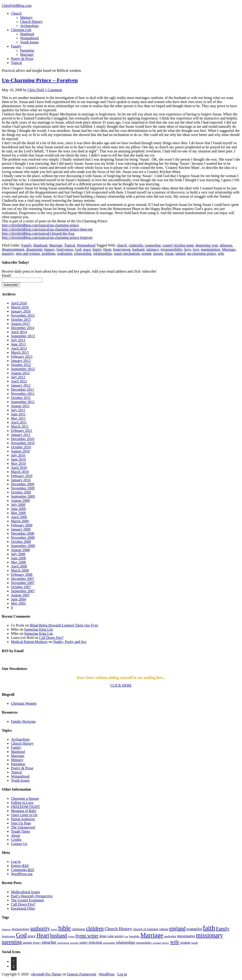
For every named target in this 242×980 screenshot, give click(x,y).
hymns (71, 936)
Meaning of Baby (24, 811)
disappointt (34, 249)
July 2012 (18, 377)
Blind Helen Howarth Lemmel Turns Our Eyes (64, 625)
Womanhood (29, 38)
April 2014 (19, 332)
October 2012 (21, 365)
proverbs (74, 943)
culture (164, 929)
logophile (134, 936)
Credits (16, 840)
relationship (83, 254)
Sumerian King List (39, 629)
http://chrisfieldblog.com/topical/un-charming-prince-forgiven (47, 238)
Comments (23, 870)
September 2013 (23, 336)
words (194, 943)
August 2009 (20, 501)
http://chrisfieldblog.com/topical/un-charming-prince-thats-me (47, 229)
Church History (31, 22)
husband (138, 249)
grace (87, 249)
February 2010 (22, 476)
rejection (95, 942)
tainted (180, 254)
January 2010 (21, 480)
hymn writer (87, 936)
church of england (145, 929)
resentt (147, 254)
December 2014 (23, 328)
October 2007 (21, 587)
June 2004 (18, 599)
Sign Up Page (21, 823)
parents (27, 943)
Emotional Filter (23, 908)
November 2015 (23, 315)
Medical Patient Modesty (29, 642)
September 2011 (23, 402)
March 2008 (20, 570)
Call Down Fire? (51, 638)
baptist (54, 929)
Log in (16, 862)
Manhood (27, 34)
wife (221, 254)
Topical (16, 63)
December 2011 (22, 389)
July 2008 (18, 554)
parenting (12, 942)
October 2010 (21, 447)
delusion (226, 245)
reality (84, 943)
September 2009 (23, 496)
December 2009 (23, 484)
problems (49, 254)
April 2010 (19, 468)
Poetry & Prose (22, 59)
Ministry (26, 17)
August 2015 (20, 324)
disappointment (13, 249)
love (196, 249)
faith (209, 928)
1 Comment (53, 90)
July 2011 (18, 410)
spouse (158, 254)
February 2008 (22, 575)
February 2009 (22, 525)
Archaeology (30, 26)
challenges (78, 929)
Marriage (27, 54)
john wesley (116, 936)
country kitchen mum (178, 245)
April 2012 (19, 381)
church (122, 245)
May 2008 (18, 562)
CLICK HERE (121, 685)
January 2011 (21, 435)
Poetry (37, 943)
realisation (65, 254)
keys (188, 249)
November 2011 (23, 394)
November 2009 (23, 488)
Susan (169, 254)
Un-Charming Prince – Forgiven (40, 80)
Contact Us (19, 844)
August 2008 (20, 550)
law (126, 936)
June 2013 (18, 344)
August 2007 (20, 595)
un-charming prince (202, 254)
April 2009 (19, 517)
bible (64, 928)
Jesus (103, 936)
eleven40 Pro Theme (46, 974)
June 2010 (18, 459)
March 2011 (20, 426)
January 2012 (21, 385)
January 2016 (21, 311)
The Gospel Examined (27, 900)
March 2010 (20, 472)
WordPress (107, 974)
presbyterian (63, 943)
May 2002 (18, 603)
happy (97, 249)
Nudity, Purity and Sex (70, 642)
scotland (157, 943)
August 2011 (20, 406)
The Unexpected (23, 827)
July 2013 (18, 340)
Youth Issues (29, 42)
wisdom (185, 943)
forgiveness (65, 249)
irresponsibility (172, 249)
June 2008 (18, 558)
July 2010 (18, 455)
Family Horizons (23, 721)
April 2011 (19, 422)
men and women (28, 254)
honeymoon (122, 249)
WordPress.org (22, 874)
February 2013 (22, 357)
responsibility (144, 943)
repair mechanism (127, 254)
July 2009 (18, 505)
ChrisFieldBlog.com (17, 6)
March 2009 (20, 521)
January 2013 (21, 361)
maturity (8, 254)
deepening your (207, 245)
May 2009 (18, 513)
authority (40, 928)
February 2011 (22, 431)
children (95, 928)
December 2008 (23, 533)
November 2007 (23, 583)
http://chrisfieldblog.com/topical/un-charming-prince (40, 225)
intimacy (152, 249)
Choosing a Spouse (25, 798)
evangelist (194, 929)
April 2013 (19, 348)
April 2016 (19, 303)
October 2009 (21, 492)
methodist (170, 936)
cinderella (136, 245)
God (78, 249)
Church (16, 13)
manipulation (211, 249)
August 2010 (20, 451)
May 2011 (18, 418)
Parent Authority (23, 819)
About (16, 835)
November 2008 (23, 538)
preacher (49, 942)
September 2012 (23, 369)
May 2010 (18, 463)
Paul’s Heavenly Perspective (32, 896)
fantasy (49, 249)
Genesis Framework (81, 974)
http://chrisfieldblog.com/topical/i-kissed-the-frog (38, 233)
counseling (153, 245)
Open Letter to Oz (24, 815)
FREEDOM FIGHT (26, 807)
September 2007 (23, 591)
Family (16, 46)
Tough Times (21, 831)
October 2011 (21, 398)
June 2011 (18, 414)
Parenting (27, 50)
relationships (103, 254)
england (177, 928)
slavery (165, 943)
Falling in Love (22, 803)
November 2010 (23, 443)
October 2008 (21, 542)
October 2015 (21, 320)
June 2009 (18, 509)
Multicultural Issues (26, 892)
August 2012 (20, 373)
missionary (209, 935)
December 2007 (23, 579)
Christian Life (21, 30)
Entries (20, 866)
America (6, 929)
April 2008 (19, 566)
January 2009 (21, 529)
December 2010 (23, 439)
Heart (107, 249)
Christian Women (24, 703)
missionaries (186, 936)
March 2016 (20, 307)
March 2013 (20, 352)
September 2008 (23, 546)
